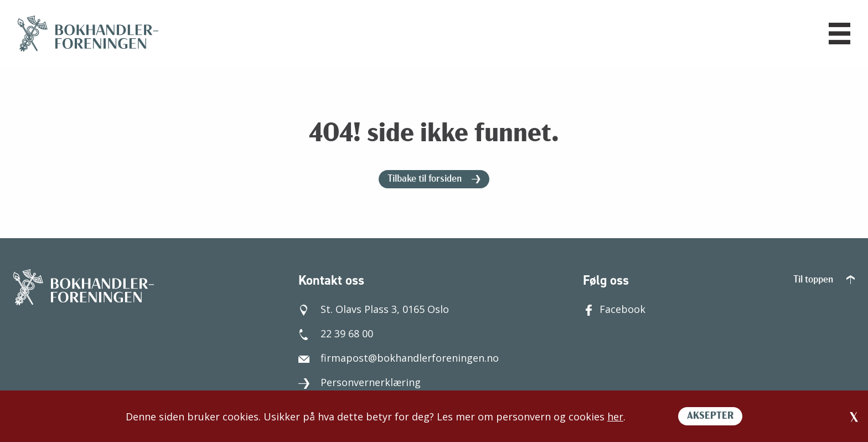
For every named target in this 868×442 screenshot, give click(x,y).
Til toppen (824, 280)
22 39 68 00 (336, 333)
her (615, 417)
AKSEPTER (710, 416)
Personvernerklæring (360, 382)
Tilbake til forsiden (434, 179)
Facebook (614, 309)
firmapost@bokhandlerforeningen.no (399, 358)
